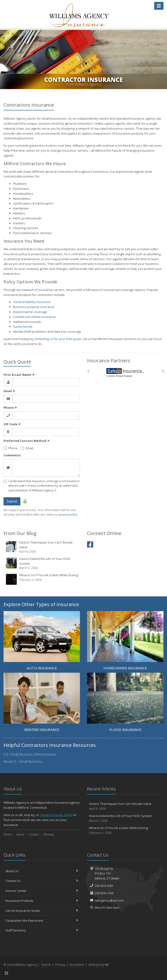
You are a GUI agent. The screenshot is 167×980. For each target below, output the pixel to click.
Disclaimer (77, 965)
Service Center (42, 891)
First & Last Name (19, 375)
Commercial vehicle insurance (34, 317)
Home (8, 834)
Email (9, 391)
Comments (12, 455)
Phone (10, 408)
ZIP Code (12, 424)
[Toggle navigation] (159, 6)
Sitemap (48, 834)
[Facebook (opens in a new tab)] (90, 544)
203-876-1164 (104, 893)
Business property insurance (34, 307)
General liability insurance (32, 302)
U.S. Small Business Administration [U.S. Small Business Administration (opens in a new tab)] (30, 754)
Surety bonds (23, 327)
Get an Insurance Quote (42, 911)
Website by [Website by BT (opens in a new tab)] (99, 965)
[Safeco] (125, 373)
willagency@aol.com (109, 900)
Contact (34, 834)
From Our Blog (20, 533)
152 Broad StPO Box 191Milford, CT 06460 (107, 874)
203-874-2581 (104, 886)
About (20, 834)
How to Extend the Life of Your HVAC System (42, 563)
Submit (12, 501)
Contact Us (42, 881)
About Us (42, 871)
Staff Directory (42, 930)
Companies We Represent (42, 921)
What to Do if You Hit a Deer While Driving (42, 579)
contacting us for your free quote (58, 339)
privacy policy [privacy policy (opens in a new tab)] (68, 515)
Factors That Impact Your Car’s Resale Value (42, 547)
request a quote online (56, 815)
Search (46, 965)
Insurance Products (42, 901)
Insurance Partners (109, 361)
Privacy (60, 965)
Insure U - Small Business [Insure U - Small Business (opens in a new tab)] (23, 761)
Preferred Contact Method (27, 441)
